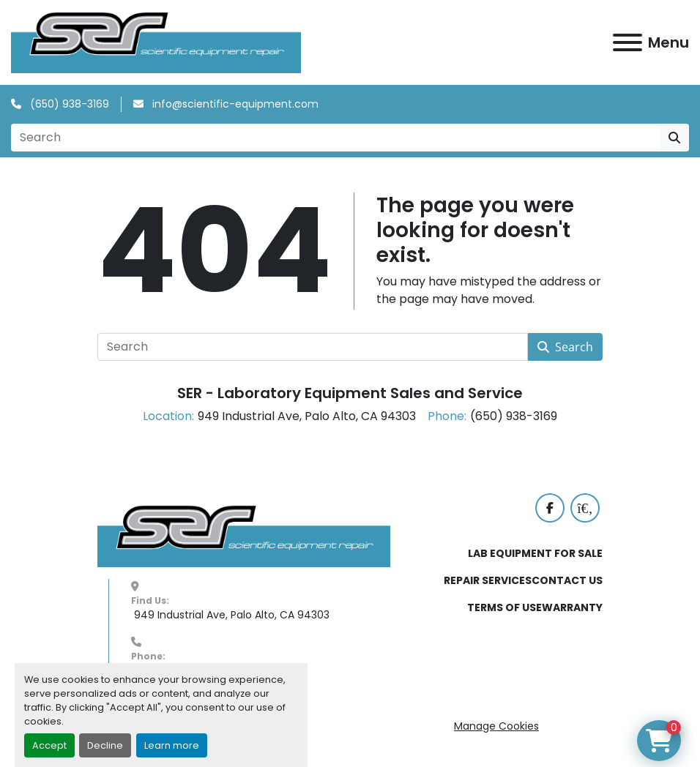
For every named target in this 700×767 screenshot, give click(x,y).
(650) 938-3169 (68, 105)
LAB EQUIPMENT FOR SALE (535, 554)
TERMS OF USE (504, 608)
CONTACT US (567, 581)
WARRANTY (572, 608)
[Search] (335, 138)
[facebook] (550, 509)
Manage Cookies (496, 726)
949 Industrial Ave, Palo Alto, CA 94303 (230, 615)
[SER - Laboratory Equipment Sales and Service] (244, 536)
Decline (105, 745)
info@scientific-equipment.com (234, 105)
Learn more (172, 745)
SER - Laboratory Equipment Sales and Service (350, 394)
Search (565, 348)
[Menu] (628, 42)
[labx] (585, 509)
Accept (49, 745)
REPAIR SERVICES (488, 581)
